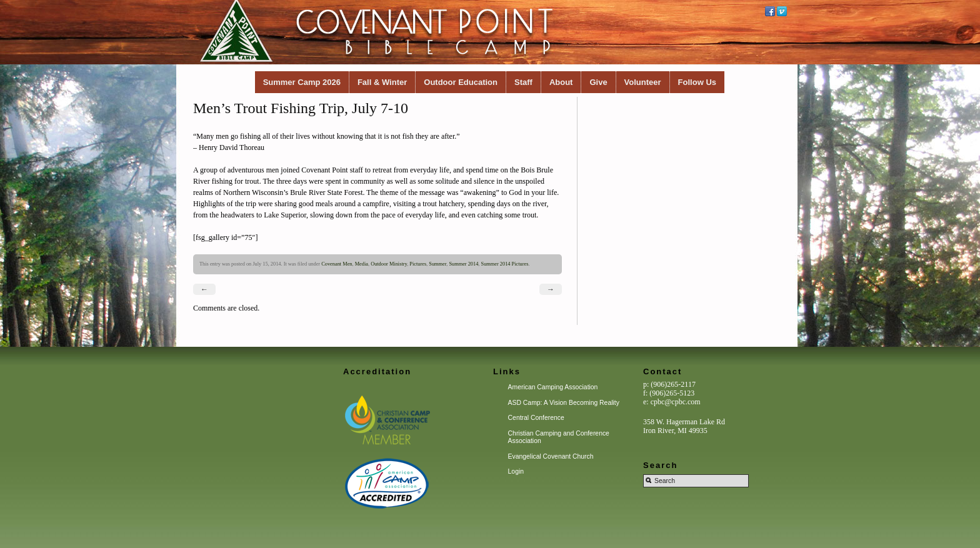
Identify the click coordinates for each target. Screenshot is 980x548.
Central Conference (536, 418)
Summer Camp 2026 (302, 82)
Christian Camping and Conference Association (559, 437)
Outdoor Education (461, 82)
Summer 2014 (463, 264)
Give (598, 82)
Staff (523, 82)
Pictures (418, 264)
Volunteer (643, 82)
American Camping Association (553, 387)
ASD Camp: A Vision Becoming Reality (564, 403)
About (561, 82)
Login (516, 471)
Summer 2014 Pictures (505, 264)
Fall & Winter (382, 82)
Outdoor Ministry (389, 264)
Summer (437, 264)
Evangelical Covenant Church (551, 456)
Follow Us (697, 82)
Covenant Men (337, 264)
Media (362, 264)
